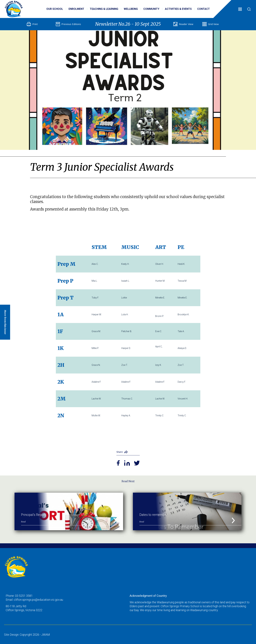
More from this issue (5, 322)
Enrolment (76, 9)
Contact (204, 9)
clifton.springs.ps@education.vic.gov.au (38, 600)
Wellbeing (131, 9)
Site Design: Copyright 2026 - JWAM (27, 635)
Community (151, 9)
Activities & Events (178, 9)
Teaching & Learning (104, 9)
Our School (55, 9)
